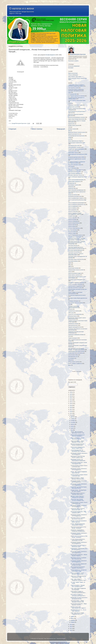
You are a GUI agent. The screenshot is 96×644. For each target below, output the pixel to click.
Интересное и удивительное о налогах (77, 159)
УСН (69, 336)
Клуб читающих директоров (75, 173)
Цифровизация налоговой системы (76, 351)
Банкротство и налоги (73, 107)
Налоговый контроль (73, 261)
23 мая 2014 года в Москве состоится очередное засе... (78, 500)
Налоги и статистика (73, 211)
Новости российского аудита (75, 273)
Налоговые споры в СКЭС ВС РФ (76, 259)
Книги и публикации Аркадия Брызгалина (78, 177)
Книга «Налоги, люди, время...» (75, 77)
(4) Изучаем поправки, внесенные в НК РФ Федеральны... (79, 534)
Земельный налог (72, 151)
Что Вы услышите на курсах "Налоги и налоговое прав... (79, 466)
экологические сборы (73, 355)
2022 (71, 400)
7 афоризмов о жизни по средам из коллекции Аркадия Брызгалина (76, 85)
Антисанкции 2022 (72, 94)
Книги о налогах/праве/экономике (76, 180)
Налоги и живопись (73, 218)
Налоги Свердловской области (75, 235)
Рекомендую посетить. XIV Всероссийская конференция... (78, 460)
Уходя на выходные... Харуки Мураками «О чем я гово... (77, 442)
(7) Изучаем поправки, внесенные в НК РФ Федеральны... (79, 485)
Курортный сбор (72, 188)
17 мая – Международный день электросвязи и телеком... (78, 524)
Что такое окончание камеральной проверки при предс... (79, 564)
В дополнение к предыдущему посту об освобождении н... (79, 549)
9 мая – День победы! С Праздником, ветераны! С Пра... (79, 580)
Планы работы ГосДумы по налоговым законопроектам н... (78, 592)
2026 (71, 392)
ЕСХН (70, 139)
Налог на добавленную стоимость (76, 198)
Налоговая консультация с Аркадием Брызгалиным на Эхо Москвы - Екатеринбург (77, 243)
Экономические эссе (73, 357)
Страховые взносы (73, 316)
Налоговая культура (73, 246)
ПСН (69, 305)
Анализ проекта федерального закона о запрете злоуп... (78, 448)
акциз (70, 92)
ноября (73, 419)
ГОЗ (69, 127)
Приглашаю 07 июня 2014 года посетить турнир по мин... (78, 457)
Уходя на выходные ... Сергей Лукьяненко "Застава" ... (77, 438)
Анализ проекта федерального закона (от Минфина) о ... (78, 435)
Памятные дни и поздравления (75, 286)
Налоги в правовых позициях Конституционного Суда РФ (75, 214)
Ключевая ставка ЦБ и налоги (75, 175)
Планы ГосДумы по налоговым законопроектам (75, 293)
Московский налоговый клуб (75, 196)
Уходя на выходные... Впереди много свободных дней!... (78, 586)
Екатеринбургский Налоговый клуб (76, 136)
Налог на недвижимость (74, 206)
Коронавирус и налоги (73, 185)
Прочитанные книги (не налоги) (75, 303)
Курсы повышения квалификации (76, 190)
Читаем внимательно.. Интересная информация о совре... (79, 571)
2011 (71, 628)
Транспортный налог (73, 325)
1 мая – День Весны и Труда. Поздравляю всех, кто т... (77, 614)
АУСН (70, 103)
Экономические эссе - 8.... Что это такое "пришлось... (78, 610)
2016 (71, 411)
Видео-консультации (73, 73)
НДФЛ (70, 266)
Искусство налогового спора (75, 165)
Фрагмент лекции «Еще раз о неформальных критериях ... (78, 497)
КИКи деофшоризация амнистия (76, 170)
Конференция (71, 183)
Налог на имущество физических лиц (77, 204)
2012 (71, 626)
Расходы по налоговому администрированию (74, 307)
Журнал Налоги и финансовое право (77, 143)
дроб (69, 131)
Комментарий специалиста (74, 181)
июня (72, 428)
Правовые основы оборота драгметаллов (78, 298)
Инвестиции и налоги (73, 153)
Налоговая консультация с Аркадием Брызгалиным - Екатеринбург (77, 239)
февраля (73, 620)
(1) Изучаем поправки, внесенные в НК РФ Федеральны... (79, 561)
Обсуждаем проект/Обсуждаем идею (77, 280)
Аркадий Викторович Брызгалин (78, 54)
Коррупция (71, 187)
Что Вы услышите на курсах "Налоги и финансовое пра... (79, 503)
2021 (71, 402)
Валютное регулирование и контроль (77, 117)
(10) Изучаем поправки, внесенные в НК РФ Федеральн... (79, 454)
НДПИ (70, 263)
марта (72, 618)
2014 (71, 415)
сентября (73, 422)
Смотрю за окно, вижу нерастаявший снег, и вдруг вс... (79, 607)
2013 (71, 625)
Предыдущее (61, 129)
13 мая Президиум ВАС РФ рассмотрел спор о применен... (78, 451)
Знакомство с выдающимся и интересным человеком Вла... (78, 531)
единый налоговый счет (74, 134)
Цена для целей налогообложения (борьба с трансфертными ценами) (76, 349)
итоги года (71, 166)
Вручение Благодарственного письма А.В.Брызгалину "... (77, 445)
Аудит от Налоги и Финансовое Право (77, 100)
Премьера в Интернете (74, 301)
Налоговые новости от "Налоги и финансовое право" (76, 254)
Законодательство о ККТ (74, 146)
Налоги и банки (72, 216)
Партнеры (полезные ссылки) (75, 288)
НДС (69, 265)
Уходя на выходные (73, 338)
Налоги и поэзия (72, 232)
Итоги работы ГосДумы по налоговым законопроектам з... (78, 595)
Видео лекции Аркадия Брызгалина (76, 119)
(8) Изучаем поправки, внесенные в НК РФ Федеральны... (79, 481)
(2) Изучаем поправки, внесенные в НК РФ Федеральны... (79, 552)
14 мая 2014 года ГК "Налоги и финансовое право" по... (78, 509)
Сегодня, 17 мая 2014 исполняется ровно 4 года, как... (79, 521)
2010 (71, 630)
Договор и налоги (72, 129)
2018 (71, 407)
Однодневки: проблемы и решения (76, 283)
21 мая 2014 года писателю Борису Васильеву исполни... (79, 488)
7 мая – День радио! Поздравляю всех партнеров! (78, 589)
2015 (71, 413)
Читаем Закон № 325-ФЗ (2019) (75, 353)
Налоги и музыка (72, 226)
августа (73, 424)
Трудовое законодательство (75, 327)
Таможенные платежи (73, 324)
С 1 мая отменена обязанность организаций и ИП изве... (78, 540)
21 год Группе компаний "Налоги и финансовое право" (78, 546)
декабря (73, 417)
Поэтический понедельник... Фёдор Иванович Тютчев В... (79, 604)
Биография (71, 68)
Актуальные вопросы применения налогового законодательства (76, 90)
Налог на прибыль (72, 208)
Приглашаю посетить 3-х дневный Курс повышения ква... (78, 558)
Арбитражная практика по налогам (76, 96)
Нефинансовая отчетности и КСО (76, 270)
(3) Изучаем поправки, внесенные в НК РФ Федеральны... (79, 543)
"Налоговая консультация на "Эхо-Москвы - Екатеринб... (79, 528)
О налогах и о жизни (22, 8)
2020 (71, 404)
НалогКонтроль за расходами (75, 237)
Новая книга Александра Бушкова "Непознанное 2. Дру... (78, 577)
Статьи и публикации (73, 75)
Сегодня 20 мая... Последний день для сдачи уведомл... (79, 491)
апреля (73, 617)
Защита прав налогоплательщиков (76, 149)
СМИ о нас (71, 313)
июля (72, 426)
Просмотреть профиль (73, 61)
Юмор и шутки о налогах (74, 362)
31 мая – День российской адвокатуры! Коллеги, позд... (78, 432)
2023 (71, 398)
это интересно (71, 358)
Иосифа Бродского (50, 55)
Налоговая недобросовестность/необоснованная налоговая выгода (76, 248)
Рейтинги (70, 309)
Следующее (12, 129)
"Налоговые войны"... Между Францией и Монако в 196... (78, 601)
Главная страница (36, 129)
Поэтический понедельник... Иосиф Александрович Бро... (79, 463)
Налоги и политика (73, 230)
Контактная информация (74, 66)
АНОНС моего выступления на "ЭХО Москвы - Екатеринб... (79, 537)
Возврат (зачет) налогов (74, 125)
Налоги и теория (72, 233)
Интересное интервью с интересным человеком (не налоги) (77, 162)
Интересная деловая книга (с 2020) (76, 157)
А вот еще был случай (73, 88)
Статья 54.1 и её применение (75, 314)
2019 (71, 406)
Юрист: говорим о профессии (75, 363)
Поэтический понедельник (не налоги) (77, 295)
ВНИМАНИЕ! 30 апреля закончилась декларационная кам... (79, 598)
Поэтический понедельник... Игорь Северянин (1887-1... (79, 512)
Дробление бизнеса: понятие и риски (77, 132)
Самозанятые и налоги (73, 311)
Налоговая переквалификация (75, 250)
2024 (71, 396)
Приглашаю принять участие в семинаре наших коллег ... (78, 494)
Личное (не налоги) (73, 195)
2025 (71, 394)
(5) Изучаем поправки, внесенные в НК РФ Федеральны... (79, 515)
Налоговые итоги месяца (74, 252)
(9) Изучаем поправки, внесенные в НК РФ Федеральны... (79, 469)
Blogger (64, 639)
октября (73, 421)
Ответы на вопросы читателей (75, 284)
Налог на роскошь (72, 210)
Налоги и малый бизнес (74, 223)
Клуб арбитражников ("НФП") (75, 172)
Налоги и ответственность (74, 228)
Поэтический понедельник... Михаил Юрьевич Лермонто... (79, 555)
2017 (71, 409)
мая (72, 430)
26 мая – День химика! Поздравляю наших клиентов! (79, 472)
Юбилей (70, 360)
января (73, 622)
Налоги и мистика (72, 225)
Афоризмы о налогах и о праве (75, 105)
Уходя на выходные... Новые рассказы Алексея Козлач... (78, 478)
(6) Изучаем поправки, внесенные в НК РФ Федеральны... (79, 506)
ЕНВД (70, 137)
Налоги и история (72, 220)
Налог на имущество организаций (76, 203)
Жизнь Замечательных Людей (75, 141)
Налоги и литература (73, 221)
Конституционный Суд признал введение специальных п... (78, 567)
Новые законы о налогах (74, 275)
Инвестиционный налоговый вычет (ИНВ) (78, 154)
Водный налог (71, 124)
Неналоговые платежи (73, 268)
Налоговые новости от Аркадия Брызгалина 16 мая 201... (78, 518)
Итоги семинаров (72, 168)
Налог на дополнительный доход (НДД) (77, 200)
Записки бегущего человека (75, 147)
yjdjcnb (70, 365)
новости (70, 272)
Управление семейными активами (76, 335)
